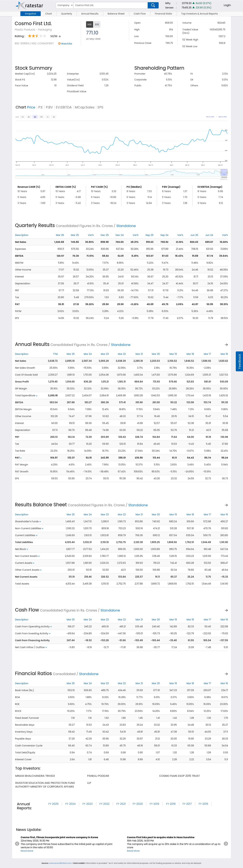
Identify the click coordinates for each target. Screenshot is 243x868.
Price (31, 107)
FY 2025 (53, 804)
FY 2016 (203, 804)
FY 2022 (105, 804)
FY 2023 (88, 804)
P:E (40, 107)
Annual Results (90, 14)
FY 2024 (71, 804)
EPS (100, 107)
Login (227, 5)
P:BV (49, 107)
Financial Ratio (164, 14)
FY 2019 (154, 804)
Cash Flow (140, 14)
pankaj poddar (98, 776)
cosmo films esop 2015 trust (179, 776)
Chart (49, 14)
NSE (90, 24)
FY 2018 (171, 804)
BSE (97, 24)
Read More (27, 851)
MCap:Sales (85, 107)
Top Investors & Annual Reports (200, 14)
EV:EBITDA (64, 107)
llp (89, 783)
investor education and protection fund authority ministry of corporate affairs (45, 785)
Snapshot (31, 14)
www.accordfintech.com (60, 863)
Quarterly (67, 14)
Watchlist (67, 44)
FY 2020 (138, 804)
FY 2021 (121, 804)
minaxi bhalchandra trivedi (35, 776)
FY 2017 (187, 804)
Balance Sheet (116, 14)
